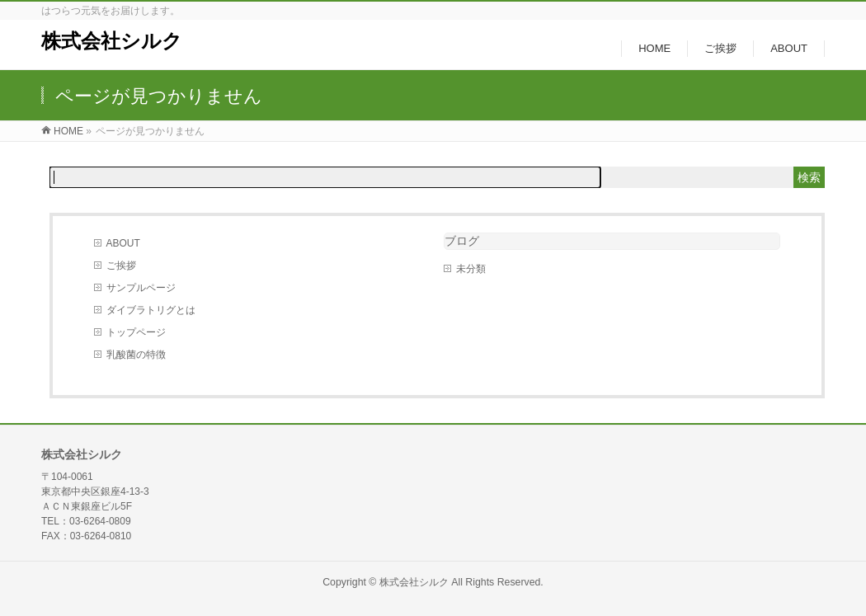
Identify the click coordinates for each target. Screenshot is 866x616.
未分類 (471, 269)
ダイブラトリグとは (151, 310)
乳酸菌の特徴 (136, 355)
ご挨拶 (121, 266)
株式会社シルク (112, 41)
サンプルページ (141, 288)
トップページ (136, 332)
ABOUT (123, 243)
